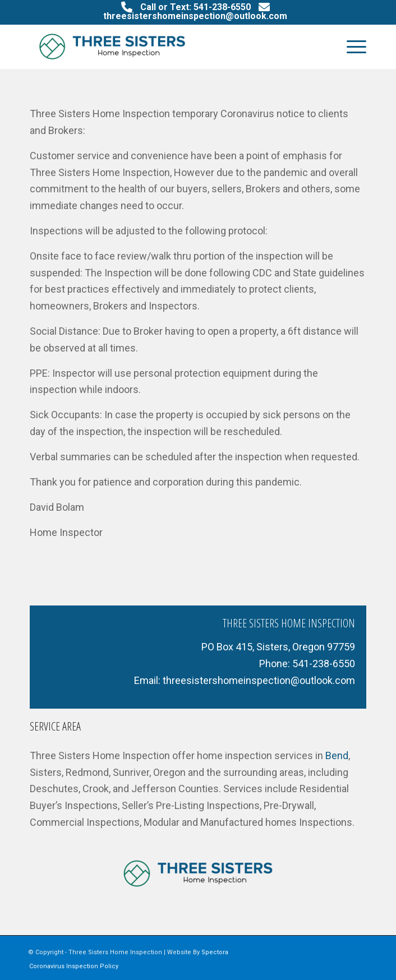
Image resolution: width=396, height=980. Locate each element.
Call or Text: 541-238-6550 (195, 7)
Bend (337, 755)
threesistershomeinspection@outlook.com (195, 16)
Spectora (215, 952)
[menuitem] (351, 47)
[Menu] (351, 47)
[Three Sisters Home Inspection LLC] (164, 47)
